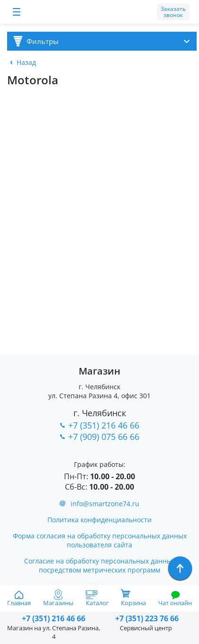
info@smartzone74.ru (105, 504)
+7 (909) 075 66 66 (104, 437)
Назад (26, 62)
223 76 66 (146, 618)
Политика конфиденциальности (99, 520)
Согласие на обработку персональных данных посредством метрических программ (100, 565)
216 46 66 (54, 618)
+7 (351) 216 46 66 (104, 425)
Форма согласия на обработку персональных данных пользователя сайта (100, 540)
